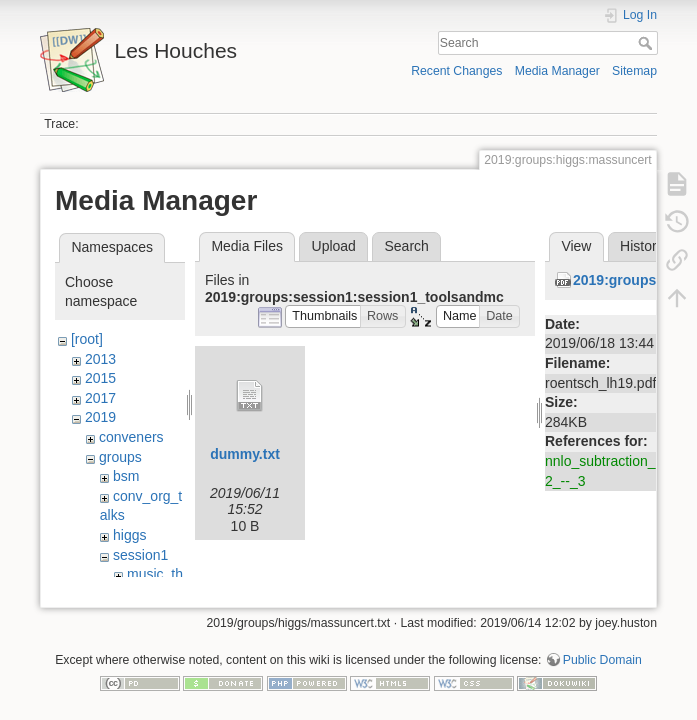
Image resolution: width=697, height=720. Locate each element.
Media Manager (557, 71)
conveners (131, 437)
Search (647, 43)
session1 (140, 555)
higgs (129, 535)
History (642, 246)
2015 (100, 378)
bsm (126, 476)
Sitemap (634, 71)
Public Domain (602, 654)
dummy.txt (245, 454)
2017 (100, 398)
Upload (334, 246)
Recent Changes (456, 71)
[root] (87, 339)
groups (120, 457)
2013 (100, 359)
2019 (100, 417)
